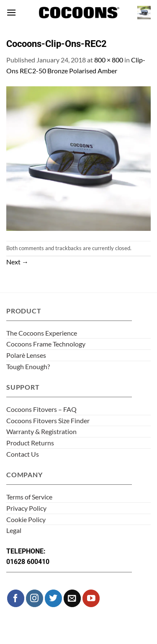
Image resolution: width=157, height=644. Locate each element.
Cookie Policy (26, 519)
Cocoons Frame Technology (46, 344)
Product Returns (30, 443)
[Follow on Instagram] (35, 598)
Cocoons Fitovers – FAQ (41, 409)
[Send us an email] (72, 598)
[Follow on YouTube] (91, 598)
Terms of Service (29, 497)
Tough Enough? (28, 366)
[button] (11, 12)
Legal (14, 530)
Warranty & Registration (41, 431)
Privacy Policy (26, 508)
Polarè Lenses (26, 355)
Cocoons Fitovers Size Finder (48, 420)
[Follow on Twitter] (53, 598)
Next (17, 262)
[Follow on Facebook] (16, 598)
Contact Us (23, 454)
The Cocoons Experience (42, 333)
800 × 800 (109, 60)
